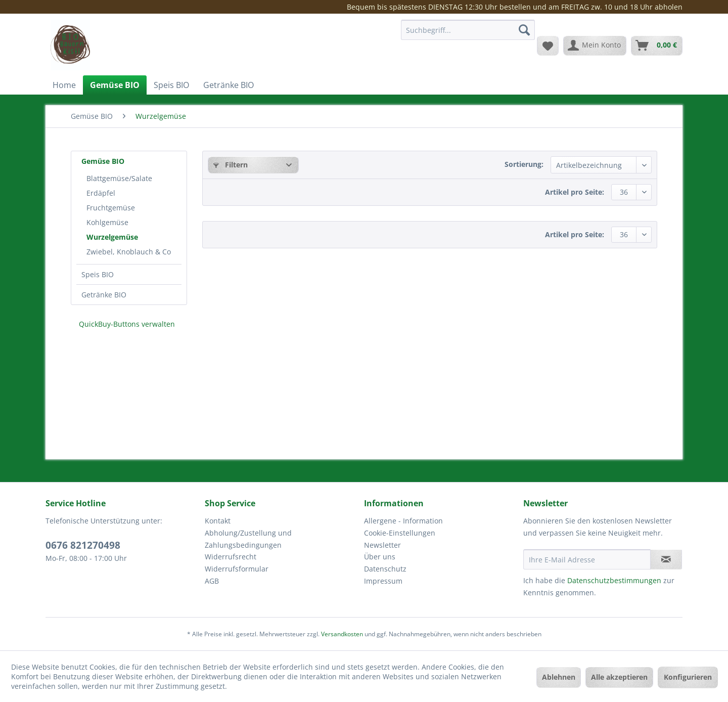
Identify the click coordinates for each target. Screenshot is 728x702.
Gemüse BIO (103, 161)
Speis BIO (98, 274)
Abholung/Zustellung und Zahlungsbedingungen (248, 539)
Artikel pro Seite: (575, 192)
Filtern (231, 165)
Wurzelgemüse (112, 237)
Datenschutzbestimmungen (614, 580)
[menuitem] (468, 35)
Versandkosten (342, 634)
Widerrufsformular (237, 569)
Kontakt (218, 521)
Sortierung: (524, 164)
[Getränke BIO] (229, 85)
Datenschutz (385, 569)
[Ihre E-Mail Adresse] (587, 559)
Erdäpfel (101, 193)
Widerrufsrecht (231, 557)
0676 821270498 (83, 545)
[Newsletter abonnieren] (666, 559)
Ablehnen (559, 677)
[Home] (64, 85)
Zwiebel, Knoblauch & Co (129, 252)
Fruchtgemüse (111, 208)
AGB (212, 581)
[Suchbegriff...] (468, 30)
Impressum (383, 581)
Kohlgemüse (107, 222)
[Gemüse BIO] (115, 85)
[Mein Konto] (595, 46)
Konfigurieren (688, 677)
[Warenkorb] (657, 46)
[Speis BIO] (171, 85)
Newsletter (382, 545)
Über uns (380, 557)
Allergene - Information (403, 521)
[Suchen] (524, 30)
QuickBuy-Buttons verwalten (127, 324)
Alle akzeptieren (619, 677)
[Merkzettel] (548, 46)
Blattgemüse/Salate (119, 178)
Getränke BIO (104, 295)
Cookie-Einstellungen (400, 533)
